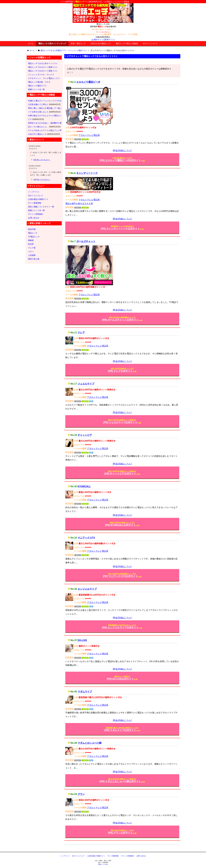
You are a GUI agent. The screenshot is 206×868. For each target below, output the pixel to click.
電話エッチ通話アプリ (37, 86)
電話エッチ (33, 233)
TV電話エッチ (34, 237)
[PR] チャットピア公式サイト (122, 473)
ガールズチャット (86, 241)
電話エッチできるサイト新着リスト (43, 67)
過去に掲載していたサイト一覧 (41, 207)
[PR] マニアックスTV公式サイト (122, 575)
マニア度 (32, 248)
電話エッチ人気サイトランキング (52, 44)
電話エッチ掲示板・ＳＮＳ (39, 82)
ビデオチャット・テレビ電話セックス (44, 78)
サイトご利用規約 (36, 214)
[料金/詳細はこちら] (122, 150)
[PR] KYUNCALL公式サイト (122, 524)
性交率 (31, 244)
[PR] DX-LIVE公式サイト (122, 678)
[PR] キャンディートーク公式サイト (122, 228)
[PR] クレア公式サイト (122, 370)
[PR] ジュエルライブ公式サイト (122, 421)
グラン (81, 794)
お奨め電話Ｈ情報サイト (38, 199)
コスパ (31, 251)
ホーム (31, 44)
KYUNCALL (84, 486)
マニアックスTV (86, 538)
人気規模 (32, 255)
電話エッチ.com (103, 864)
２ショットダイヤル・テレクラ (41, 75)
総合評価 (32, 229)
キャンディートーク (87, 173)
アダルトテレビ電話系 (89, 135)
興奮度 (31, 240)
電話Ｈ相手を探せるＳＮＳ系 (79, 204)
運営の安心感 (34, 259)
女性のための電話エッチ (101, 44)
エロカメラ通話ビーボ (88, 82)
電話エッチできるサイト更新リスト (43, 71)
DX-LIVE (82, 640)
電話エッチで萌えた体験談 (127, 44)
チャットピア (85, 435)
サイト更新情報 (35, 203)
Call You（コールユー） (42, 160)
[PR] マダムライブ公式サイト (122, 729)
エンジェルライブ (87, 589)
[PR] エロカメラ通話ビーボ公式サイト (122, 159)
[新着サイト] (109, 40)
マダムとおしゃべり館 (90, 743)
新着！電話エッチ (78, 44)
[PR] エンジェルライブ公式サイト (122, 627)
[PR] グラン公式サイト (122, 832)
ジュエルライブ (86, 384)
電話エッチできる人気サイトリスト (43, 63)
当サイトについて (150, 44)
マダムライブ (85, 692)
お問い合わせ (34, 218)
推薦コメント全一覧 (36, 89)
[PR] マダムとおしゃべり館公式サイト (122, 780)
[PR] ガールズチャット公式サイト (122, 319)
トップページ (34, 192)
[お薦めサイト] (98, 40)
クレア (81, 333)
